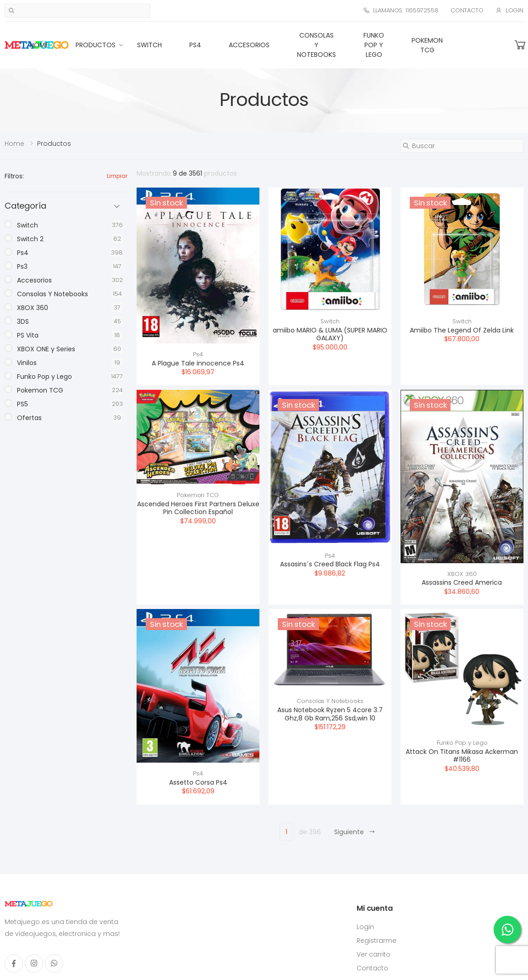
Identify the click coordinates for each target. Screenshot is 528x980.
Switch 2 (30, 239)
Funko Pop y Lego (374, 45)
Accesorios (249, 45)
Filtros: (14, 176)
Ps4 (195, 45)
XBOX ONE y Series (46, 349)
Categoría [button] (25, 206)
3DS (23, 321)
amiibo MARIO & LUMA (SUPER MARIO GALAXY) (330, 334)
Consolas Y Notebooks (316, 45)
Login (509, 10)
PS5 (22, 404)
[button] (520, 45)
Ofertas (29, 418)
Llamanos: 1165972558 (401, 10)
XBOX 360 (462, 574)
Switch (149, 45)
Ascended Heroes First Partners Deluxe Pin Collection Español (198, 508)
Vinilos (27, 363)
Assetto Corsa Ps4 (198, 782)
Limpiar (117, 176)
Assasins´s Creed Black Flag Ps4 (330, 564)
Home (39, 45)
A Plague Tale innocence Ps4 (198, 363)
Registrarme (377, 941)
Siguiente (355, 832)
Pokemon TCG (427, 45)
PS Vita (28, 335)
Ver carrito (374, 954)
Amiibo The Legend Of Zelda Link (462, 330)
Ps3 (22, 266)
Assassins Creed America (462, 582)
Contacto (467, 10)
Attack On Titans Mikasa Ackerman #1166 (462, 756)
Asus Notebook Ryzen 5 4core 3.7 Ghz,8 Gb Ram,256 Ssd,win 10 (330, 714)
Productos (96, 45)
